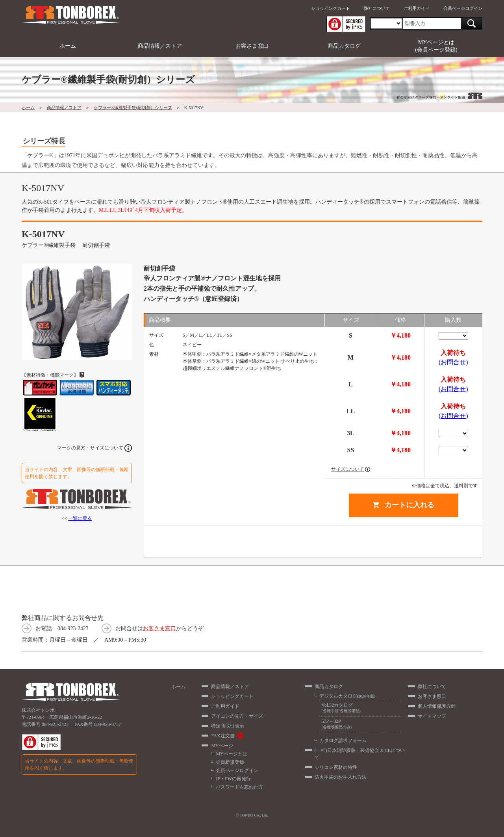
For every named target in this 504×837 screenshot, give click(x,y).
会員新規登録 (230, 762)
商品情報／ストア (160, 46)
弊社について (377, 8)
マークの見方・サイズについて (90, 448)
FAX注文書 (223, 736)
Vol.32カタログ (360, 708)
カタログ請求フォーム (343, 740)
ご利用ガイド (417, 8)
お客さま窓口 (252, 46)
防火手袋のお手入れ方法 (341, 777)
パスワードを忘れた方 (239, 787)
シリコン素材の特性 (336, 767)
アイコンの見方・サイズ (237, 716)
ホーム (68, 46)
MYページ (222, 746)
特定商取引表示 (228, 726)
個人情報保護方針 (437, 706)
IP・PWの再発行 (233, 779)
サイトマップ (432, 716)
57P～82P (360, 724)
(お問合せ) (453, 362)
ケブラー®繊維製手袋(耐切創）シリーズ (133, 108)
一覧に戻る (80, 518)
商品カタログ (344, 46)
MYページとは (231, 754)
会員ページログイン (463, 8)
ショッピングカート (331, 8)
